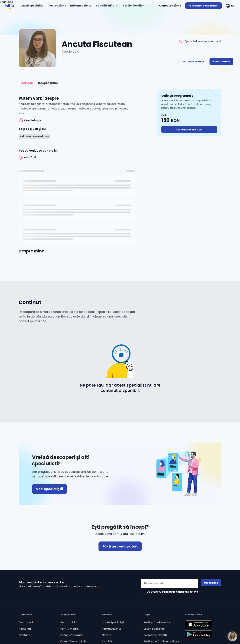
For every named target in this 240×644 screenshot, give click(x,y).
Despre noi (26, 622)
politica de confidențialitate (180, 592)
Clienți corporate (71, 635)
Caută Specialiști (113, 622)
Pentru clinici (69, 622)
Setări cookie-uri (154, 629)
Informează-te (112, 629)
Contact (24, 635)
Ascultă (107, 641)
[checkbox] (169, 592)
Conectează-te (170, 6)
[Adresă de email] (169, 584)
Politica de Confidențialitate (161, 641)
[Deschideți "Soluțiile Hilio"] (107, 6)
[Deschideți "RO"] (230, 6)
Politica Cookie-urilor (157, 622)
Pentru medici (69, 629)
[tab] (27, 83)
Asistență (25, 629)
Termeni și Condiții (155, 635)
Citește (107, 635)
